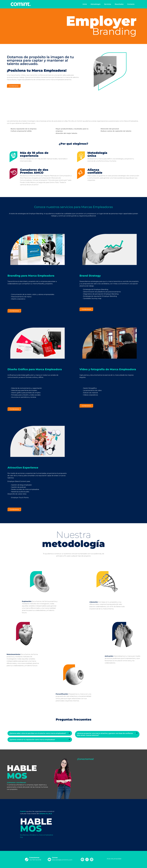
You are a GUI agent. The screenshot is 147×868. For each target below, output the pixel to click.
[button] (40, 733)
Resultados (119, 4)
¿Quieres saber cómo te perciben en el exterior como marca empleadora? (38, 733)
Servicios (108, 4)
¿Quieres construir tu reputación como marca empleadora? (32, 740)
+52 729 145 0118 (35, 860)
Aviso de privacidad (114, 859)
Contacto (131, 4)
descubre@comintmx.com (62, 860)
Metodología (95, 4)
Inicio (85, 4)
